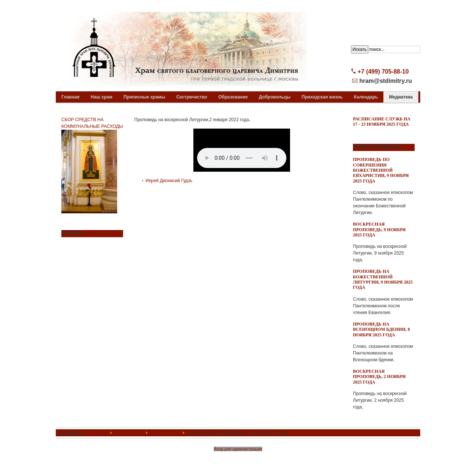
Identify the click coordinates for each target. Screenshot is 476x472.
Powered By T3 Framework (238, 458)
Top (408, 433)
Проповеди (165, 433)
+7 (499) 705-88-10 (383, 72)
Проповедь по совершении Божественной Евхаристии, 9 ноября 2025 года (381, 170)
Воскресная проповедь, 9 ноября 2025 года (379, 229)
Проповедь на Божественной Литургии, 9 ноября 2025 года (383, 279)
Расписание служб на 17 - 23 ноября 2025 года (382, 122)
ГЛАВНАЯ (97, 433)
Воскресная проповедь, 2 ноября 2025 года (379, 377)
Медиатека (129, 433)
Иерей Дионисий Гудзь (169, 181)
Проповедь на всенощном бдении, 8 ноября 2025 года (381, 329)
